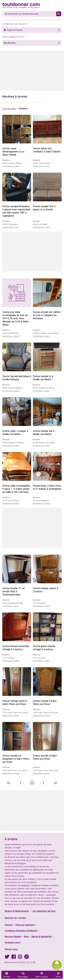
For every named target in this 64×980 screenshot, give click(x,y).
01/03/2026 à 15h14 (11, 606)
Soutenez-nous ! (13, 942)
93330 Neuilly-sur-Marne (44, 388)
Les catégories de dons (44, 911)
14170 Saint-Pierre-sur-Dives (15, 713)
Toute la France (15, 30)
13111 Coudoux (39, 603)
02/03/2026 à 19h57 (11, 504)
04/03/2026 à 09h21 (11, 336)
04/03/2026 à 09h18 (42, 336)
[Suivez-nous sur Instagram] (20, 958)
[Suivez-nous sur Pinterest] (26, 958)
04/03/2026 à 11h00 (41, 227)
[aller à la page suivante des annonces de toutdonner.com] (44, 783)
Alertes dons (57, 967)
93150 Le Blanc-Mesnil (12, 163)
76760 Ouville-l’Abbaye (12, 388)
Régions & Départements (17, 911)
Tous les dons (9, 109)
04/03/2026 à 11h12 (41, 166)
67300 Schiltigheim (41, 501)
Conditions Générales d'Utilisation (21, 931)
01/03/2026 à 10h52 (41, 661)
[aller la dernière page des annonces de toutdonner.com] (55, 783)
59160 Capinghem (10, 224)
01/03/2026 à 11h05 (41, 606)
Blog (26, 937)
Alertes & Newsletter (42, 937)
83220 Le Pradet (40, 224)
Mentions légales (13, 937)
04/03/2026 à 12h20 (11, 166)
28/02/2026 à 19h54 (11, 716)
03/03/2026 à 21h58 (11, 391)
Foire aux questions (25, 925)
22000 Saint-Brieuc (11, 333)
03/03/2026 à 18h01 (41, 391)
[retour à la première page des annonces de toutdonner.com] (9, 783)
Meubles (12, 43)
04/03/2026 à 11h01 (11, 227)
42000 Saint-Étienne (42, 163)
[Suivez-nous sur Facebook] (14, 958)
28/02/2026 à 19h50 (41, 716)
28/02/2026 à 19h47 (41, 774)
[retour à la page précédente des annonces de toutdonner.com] (20, 783)
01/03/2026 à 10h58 (11, 661)
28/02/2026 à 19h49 (11, 774)
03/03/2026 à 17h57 (41, 446)
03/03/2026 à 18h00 (11, 446)
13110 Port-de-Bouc (11, 501)
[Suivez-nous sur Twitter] (7, 958)
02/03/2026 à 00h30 (42, 504)
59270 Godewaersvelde (13, 603)
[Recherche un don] (30, 14)
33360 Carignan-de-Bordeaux (46, 333)
